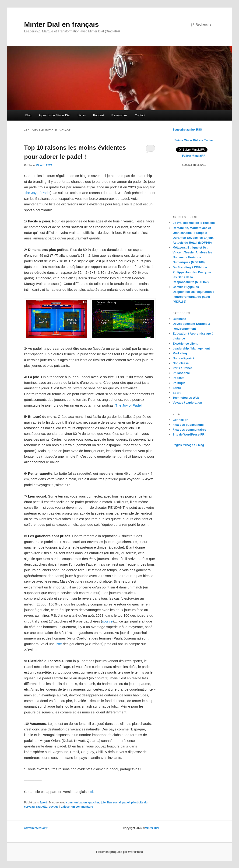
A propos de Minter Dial (54, 115)
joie (103, 802)
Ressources (119, 115)
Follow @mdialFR (194, 156)
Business (179, 319)
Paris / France (183, 368)
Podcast (99, 115)
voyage (54, 807)
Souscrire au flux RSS (187, 130)
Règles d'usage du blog (188, 445)
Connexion (181, 420)
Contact (140, 115)
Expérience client (185, 344)
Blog (28, 115)
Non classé (181, 363)
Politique (179, 383)
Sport (43, 802)
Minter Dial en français (61, 24)
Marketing (180, 353)
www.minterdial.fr (36, 828)
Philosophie (181, 373)
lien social (114, 802)
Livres (82, 115)
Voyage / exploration (187, 403)
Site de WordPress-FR (189, 434)
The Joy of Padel (37, 193)
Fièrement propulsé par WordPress (119, 852)
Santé (177, 388)
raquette (42, 807)
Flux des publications (188, 425)
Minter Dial (152, 828)
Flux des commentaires (190, 430)
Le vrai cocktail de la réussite (194, 223)
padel (126, 802)
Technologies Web (186, 398)
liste (59, 644)
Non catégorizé (184, 358)
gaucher (94, 802)
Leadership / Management (191, 348)
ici (91, 792)
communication (76, 802)
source (107, 621)
